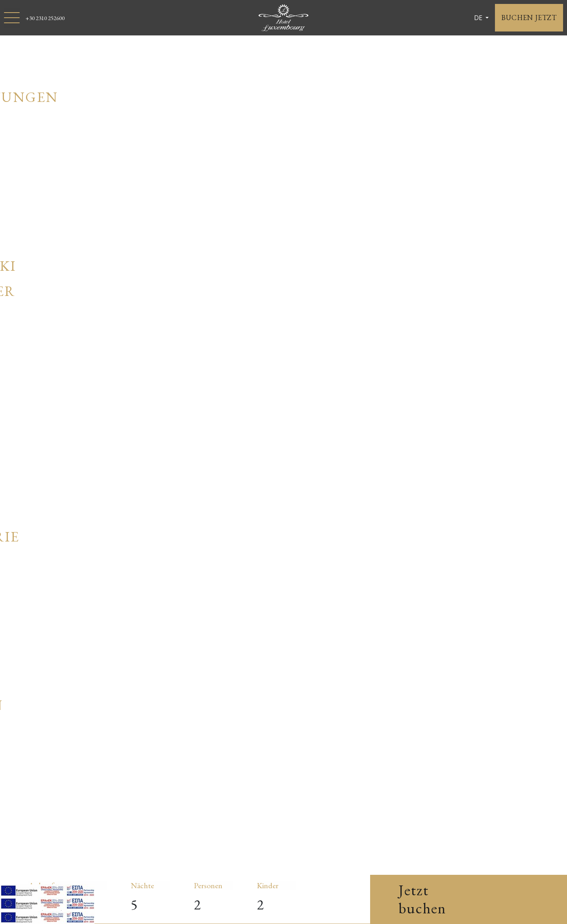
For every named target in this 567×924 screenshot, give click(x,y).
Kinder (268, 885)
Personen (208, 885)
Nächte (142, 885)
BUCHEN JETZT (529, 18)
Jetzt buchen (422, 899)
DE (479, 18)
